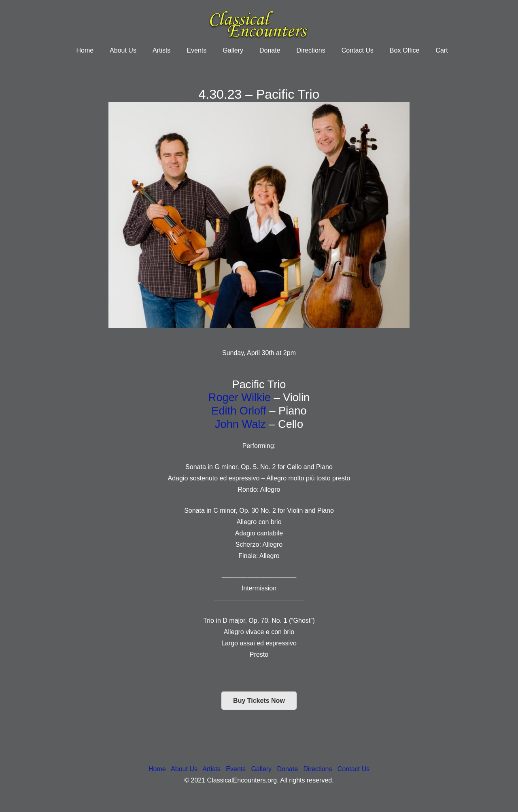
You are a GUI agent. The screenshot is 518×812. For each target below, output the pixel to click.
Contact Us (353, 769)
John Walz (240, 424)
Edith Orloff (239, 411)
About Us (184, 769)
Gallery (261, 769)
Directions (317, 769)
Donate (287, 769)
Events (236, 769)
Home (157, 769)
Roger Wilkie (240, 397)
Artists (211, 769)
